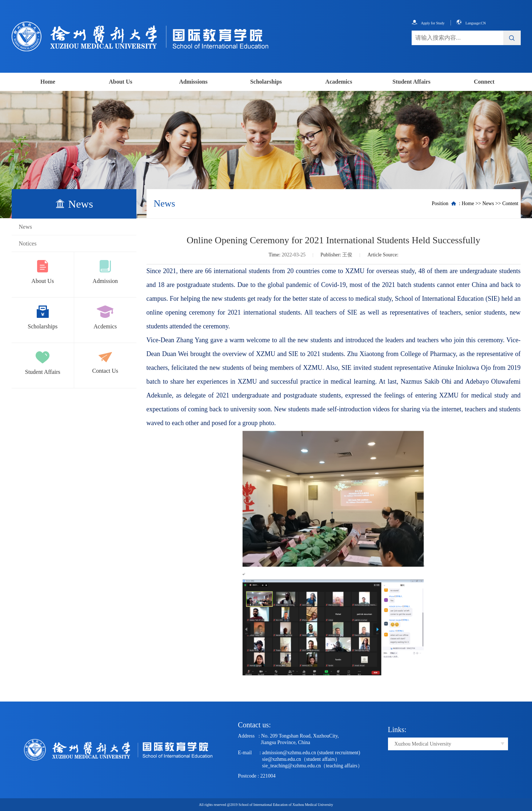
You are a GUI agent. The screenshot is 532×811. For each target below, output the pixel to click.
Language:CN (471, 23)
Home (48, 82)
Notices (28, 243)
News (25, 227)
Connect (484, 82)
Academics (339, 82)
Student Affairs (411, 82)
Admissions (193, 82)
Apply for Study (428, 23)
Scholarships (266, 82)
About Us (120, 82)
